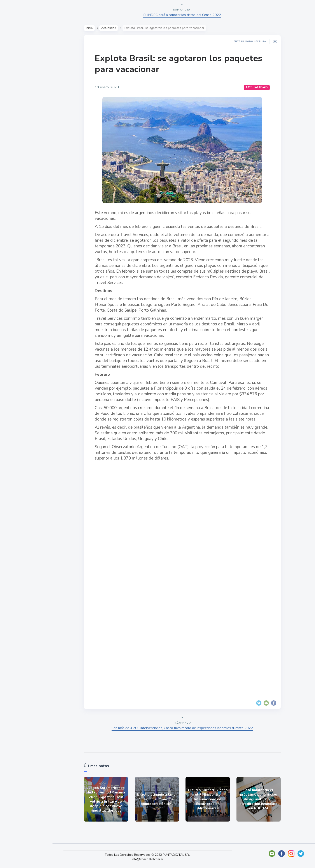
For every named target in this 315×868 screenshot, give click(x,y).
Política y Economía (26, 78)
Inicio (91, 28)
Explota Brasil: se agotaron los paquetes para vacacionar (180, 64)
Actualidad (19, 58)
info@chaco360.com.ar (152, 859)
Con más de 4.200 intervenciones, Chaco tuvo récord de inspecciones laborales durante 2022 (184, 728)
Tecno (14, 99)
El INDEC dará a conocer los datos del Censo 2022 (184, 15)
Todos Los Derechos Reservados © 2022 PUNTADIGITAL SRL (152, 855)
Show (14, 68)
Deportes (17, 109)
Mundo (15, 89)
